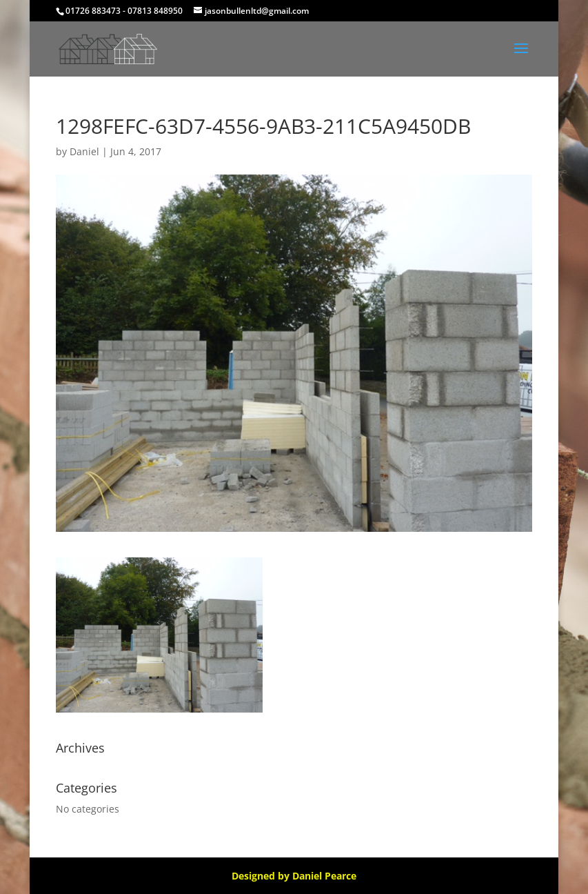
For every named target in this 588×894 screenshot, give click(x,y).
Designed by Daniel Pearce (294, 876)
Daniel (84, 151)
